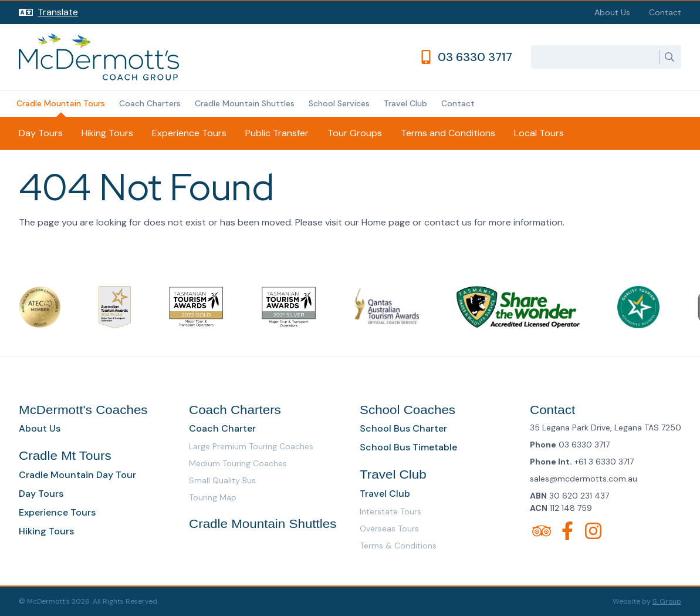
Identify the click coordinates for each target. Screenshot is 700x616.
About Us (612, 12)
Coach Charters (150, 103)
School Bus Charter (403, 428)
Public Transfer (277, 133)
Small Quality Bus (222, 480)
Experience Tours (189, 133)
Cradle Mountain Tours (61, 103)
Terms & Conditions (398, 546)
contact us (448, 222)
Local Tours (539, 133)
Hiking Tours (107, 133)
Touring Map (213, 497)
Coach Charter (222, 428)
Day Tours (41, 133)
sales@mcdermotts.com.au (584, 479)
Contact (665, 12)
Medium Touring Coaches (238, 463)
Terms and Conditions (448, 133)
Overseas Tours (389, 529)
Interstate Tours (390, 511)
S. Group (667, 601)
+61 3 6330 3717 (604, 462)
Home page (386, 222)
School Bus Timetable (408, 447)
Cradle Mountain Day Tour (77, 475)
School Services (339, 103)
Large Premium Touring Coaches (251, 446)
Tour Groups (355, 133)
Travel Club (405, 103)
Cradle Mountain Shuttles (245, 103)
